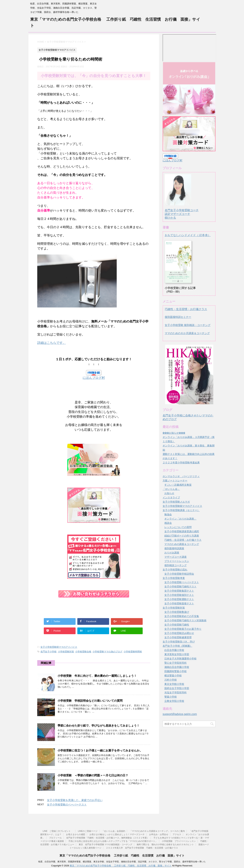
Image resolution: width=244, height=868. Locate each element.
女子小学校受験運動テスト (179, 599)
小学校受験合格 (83, 652)
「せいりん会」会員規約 (114, 831)
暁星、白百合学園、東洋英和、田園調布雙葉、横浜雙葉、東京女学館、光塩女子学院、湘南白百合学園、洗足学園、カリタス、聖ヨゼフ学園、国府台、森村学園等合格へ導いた (122, 861)
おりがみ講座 (172, 553)
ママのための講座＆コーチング (182, 544)
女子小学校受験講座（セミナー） (181, 510)
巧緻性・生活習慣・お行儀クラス (186, 309)
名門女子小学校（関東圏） (177, 646)
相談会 (168, 523)
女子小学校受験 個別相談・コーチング (188, 325)
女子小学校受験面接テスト (179, 603)
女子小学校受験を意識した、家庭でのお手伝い (75, 800)
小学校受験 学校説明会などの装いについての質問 (90, 701)
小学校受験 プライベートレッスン (179, 841)
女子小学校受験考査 (174, 578)
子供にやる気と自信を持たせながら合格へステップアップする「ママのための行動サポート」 (113, 841)
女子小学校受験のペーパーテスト (67, 805)
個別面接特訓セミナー (178, 317)
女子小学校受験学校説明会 (179, 574)
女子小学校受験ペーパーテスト (182, 582)
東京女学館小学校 (174, 684)
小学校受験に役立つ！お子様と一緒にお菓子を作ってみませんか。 (100, 750)
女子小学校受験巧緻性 (177, 625)
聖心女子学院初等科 (175, 663)
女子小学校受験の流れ (175, 570)
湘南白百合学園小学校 (177, 667)
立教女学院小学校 (174, 701)
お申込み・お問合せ (159, 834)
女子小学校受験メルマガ (176, 502)
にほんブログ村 (94, 378)
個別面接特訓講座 (174, 548)
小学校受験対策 (66, 652)
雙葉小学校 (171, 697)
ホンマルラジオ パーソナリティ (181, 476)
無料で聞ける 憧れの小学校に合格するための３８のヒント (165, 844)
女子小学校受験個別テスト (179, 595)
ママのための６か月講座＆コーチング (187, 333)
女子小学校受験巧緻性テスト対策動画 (185, 620)
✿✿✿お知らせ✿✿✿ (174, 433)
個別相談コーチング (175, 565)
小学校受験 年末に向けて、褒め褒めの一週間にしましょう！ (97, 676)
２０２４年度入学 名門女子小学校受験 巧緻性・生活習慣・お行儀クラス (142, 847)
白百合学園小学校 (174, 650)
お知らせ (169, 493)
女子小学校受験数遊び (177, 612)
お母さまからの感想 (76, 834)
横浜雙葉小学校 (173, 676)
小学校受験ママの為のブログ (107, 652)
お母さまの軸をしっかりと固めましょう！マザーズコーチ (117, 834)
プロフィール (55, 837)
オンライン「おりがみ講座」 (180, 519)
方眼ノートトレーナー (175, 481)
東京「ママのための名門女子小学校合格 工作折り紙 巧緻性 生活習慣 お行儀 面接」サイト (122, 855)
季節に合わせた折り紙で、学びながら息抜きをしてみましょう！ (99, 726)
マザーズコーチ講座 (175, 557)
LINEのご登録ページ (88, 831)
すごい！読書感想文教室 (178, 485)
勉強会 (168, 514)
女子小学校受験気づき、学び (179, 642)
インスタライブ (171, 497)
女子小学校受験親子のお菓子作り (183, 629)
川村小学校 (171, 680)
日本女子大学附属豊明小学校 (180, 659)
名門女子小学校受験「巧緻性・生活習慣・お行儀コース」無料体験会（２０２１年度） (108, 837)
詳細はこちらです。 (52, 343)
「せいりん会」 (171, 489)
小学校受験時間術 (133, 652)
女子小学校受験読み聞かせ (179, 633)
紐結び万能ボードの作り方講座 (182, 536)
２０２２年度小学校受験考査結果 (181, 463)
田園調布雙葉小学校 (175, 671)
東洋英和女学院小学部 (177, 654)
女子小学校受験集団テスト (179, 591)
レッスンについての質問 (178, 527)
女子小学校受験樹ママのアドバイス (59, 647)
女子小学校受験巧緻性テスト (180, 586)
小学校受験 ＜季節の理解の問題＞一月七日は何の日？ (93, 775)
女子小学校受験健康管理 (178, 637)
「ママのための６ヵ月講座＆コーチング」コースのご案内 (157, 831)
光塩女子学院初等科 (175, 692)
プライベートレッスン (177, 561)
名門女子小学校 (48, 652)
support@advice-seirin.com (180, 714)
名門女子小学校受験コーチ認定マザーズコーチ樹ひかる (182, 211)
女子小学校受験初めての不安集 (182, 616)
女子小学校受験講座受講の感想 (182, 531)
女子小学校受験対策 (174, 608)
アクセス (177, 834)
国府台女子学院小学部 (177, 688)
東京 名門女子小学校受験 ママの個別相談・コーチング (105, 844)
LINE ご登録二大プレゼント (58, 831)
